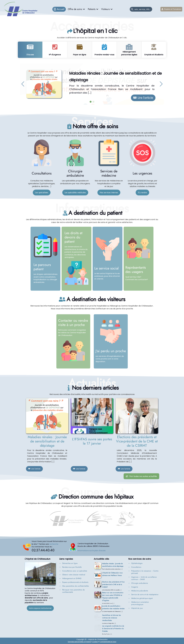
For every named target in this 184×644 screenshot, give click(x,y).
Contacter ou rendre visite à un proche (73, 323)
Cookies (95, 642)
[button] (23, 84)
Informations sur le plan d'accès (92, 550)
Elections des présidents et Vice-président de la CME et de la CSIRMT (137, 441)
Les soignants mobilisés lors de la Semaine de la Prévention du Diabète (113, 629)
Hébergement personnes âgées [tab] (129, 53)
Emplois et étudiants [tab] (154, 55)
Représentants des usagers (136, 270)
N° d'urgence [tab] (55, 55)
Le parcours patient (42, 267)
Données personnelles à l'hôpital (79, 642)
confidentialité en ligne (108, 642)
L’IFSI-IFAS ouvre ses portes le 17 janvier (92, 441)
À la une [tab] (30, 55)
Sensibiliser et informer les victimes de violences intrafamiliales (111, 618)
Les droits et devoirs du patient (73, 237)
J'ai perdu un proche (111, 351)
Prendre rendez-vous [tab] (104, 55)
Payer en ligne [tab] (80, 55)
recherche (54, 544)
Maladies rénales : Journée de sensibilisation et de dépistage (47, 441)
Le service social (107, 268)
